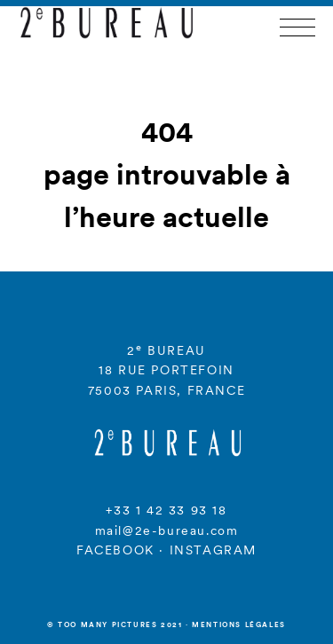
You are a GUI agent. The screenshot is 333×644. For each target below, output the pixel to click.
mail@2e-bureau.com (167, 530)
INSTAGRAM (213, 550)
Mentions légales (239, 624)
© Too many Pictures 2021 (115, 624)
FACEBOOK (115, 550)
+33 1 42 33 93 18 (166, 510)
